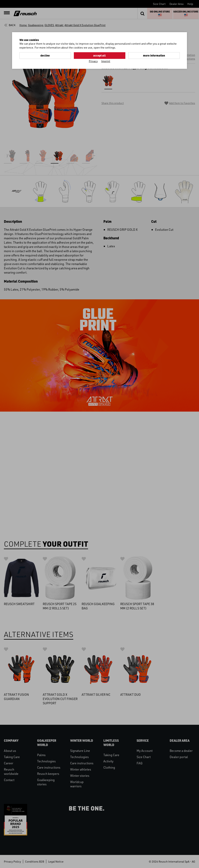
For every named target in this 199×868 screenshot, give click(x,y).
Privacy (93, 61)
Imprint (106, 61)
